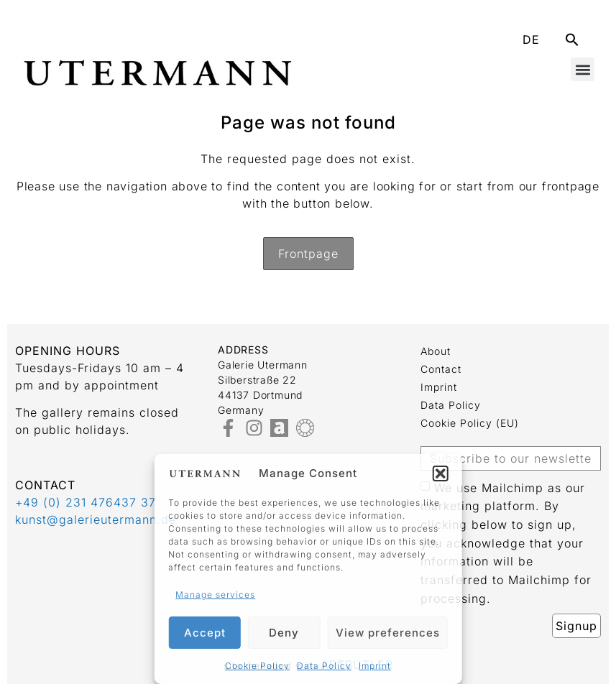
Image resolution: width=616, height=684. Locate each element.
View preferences (388, 633)
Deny (284, 633)
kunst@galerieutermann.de (96, 519)
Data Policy (324, 666)
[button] (441, 473)
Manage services (215, 595)
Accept (205, 633)
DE (531, 40)
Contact (441, 369)
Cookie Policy (257, 666)
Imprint (375, 666)
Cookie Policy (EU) (470, 423)
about (436, 351)
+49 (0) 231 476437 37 (86, 502)
